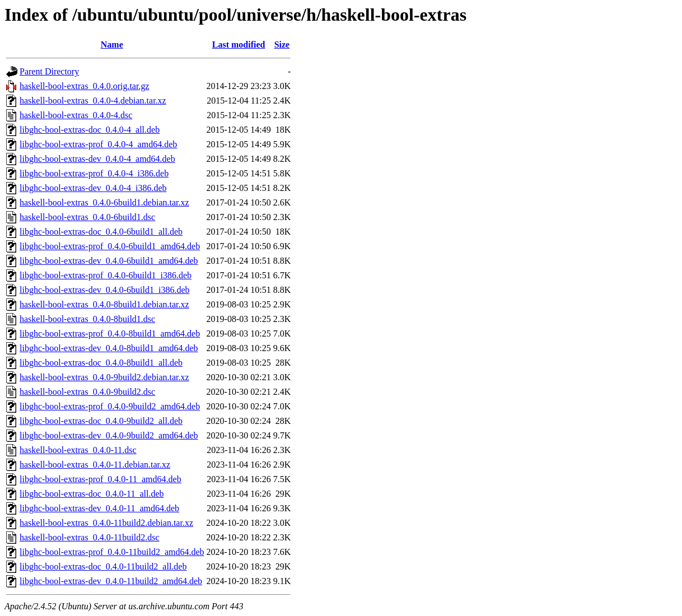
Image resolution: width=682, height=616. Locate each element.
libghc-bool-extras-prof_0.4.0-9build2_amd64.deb (110, 406)
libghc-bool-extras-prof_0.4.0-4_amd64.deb (98, 144)
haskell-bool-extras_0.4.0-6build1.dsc (87, 217)
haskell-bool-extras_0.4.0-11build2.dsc (90, 537)
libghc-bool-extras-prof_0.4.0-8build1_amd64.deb (110, 333)
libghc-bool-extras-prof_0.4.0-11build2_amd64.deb (112, 552)
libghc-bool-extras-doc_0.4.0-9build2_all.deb (101, 421)
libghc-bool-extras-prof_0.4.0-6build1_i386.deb (106, 275)
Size (282, 45)
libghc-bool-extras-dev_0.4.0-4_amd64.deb (97, 159)
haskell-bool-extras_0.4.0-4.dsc (76, 115)
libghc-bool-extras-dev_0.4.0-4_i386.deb (93, 188)
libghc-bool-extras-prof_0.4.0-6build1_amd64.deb (110, 246)
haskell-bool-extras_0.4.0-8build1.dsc (87, 319)
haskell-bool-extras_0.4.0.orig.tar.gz (85, 86)
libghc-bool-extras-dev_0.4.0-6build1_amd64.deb (109, 261)
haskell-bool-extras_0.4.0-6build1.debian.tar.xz (104, 202)
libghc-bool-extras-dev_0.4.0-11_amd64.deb (99, 508)
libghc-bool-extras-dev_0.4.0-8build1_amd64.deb (109, 348)
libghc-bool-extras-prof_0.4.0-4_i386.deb (94, 173)
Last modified (239, 45)
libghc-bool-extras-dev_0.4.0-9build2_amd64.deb (109, 435)
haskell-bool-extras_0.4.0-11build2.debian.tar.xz (106, 523)
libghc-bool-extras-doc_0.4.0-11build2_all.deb (103, 566)
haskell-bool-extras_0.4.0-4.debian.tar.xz (93, 101)
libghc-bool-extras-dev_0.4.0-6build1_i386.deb (105, 290)
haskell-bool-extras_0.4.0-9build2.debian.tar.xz (104, 377)
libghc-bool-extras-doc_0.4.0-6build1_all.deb (101, 232)
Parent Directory (49, 71)
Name (112, 45)
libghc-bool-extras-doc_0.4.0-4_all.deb (90, 130)
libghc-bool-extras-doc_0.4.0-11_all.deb (92, 494)
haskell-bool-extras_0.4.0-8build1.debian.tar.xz (104, 304)
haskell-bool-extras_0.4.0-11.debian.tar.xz (95, 465)
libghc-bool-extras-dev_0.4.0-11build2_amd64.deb (111, 581)
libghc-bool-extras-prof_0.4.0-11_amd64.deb (101, 479)
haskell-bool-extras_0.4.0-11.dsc (78, 450)
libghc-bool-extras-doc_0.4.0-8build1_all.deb (101, 363)
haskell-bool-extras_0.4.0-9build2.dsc (87, 392)
